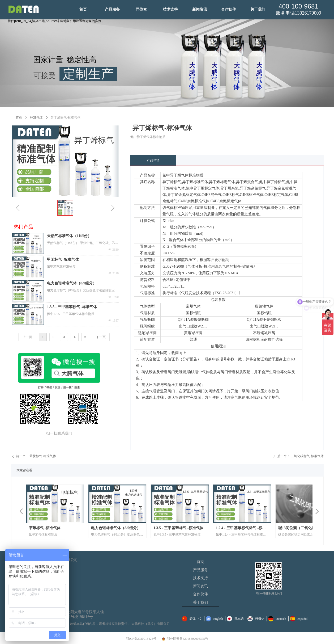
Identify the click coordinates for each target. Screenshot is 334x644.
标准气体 (36, 117)
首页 (19, 117)
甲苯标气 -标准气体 (63, 260)
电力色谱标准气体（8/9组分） (72, 283)
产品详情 (153, 160)
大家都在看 (24, 470)
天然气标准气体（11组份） (69, 236)
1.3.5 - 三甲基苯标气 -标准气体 (72, 307)
